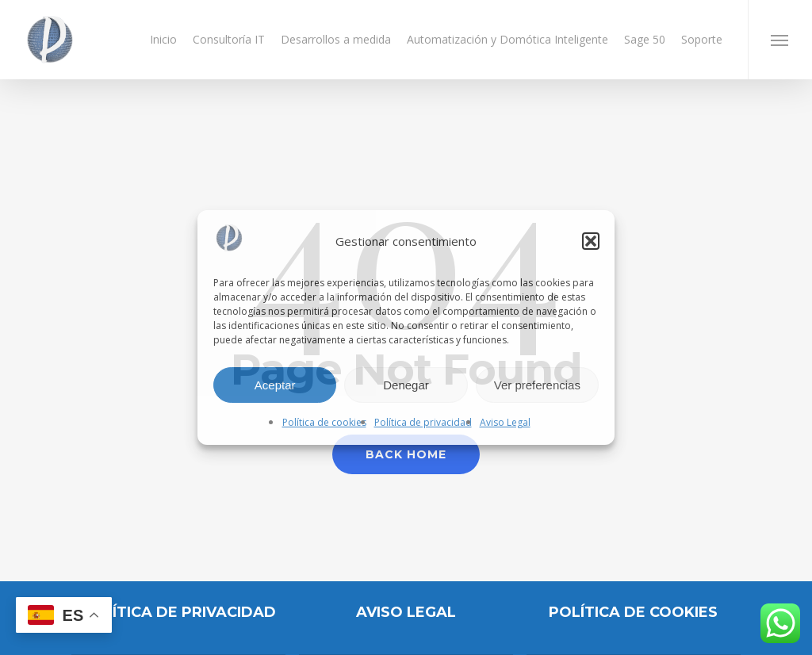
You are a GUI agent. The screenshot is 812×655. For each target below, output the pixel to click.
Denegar (406, 385)
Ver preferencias (537, 385)
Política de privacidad (423, 422)
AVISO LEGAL (406, 612)
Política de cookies (324, 422)
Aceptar (275, 385)
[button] (591, 241)
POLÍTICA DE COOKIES (633, 612)
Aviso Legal (505, 422)
